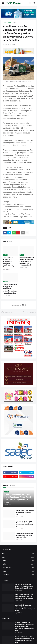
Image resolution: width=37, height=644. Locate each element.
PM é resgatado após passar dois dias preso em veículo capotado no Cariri (25, 535)
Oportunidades (18, 568)
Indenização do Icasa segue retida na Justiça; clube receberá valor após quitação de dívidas (25, 608)
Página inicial (7, 23)
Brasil (18, 554)
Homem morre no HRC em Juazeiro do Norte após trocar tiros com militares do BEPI (25, 524)
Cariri (14, 23)
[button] (3, 3)
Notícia (18, 564)
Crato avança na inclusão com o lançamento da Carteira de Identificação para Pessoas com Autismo (10, 262)
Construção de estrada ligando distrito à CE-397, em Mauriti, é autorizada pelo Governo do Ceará (27, 261)
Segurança (18, 575)
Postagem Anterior (8, 312)
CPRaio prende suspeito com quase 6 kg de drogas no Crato (25, 513)
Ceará (18, 561)
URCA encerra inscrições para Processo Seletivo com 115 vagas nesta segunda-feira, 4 (24, 597)
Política (18, 571)
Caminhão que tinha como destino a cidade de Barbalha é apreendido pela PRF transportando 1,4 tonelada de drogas (25, 626)
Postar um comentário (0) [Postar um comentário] (19, 305)
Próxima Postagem (29, 312)
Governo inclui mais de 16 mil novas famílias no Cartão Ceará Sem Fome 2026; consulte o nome (25, 640)
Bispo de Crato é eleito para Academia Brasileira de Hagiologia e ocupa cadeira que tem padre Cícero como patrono (10, 289)
